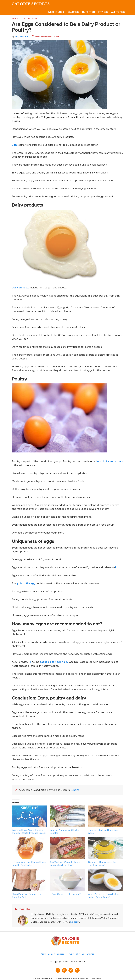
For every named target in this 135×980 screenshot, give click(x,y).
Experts (75, 789)
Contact (51, 953)
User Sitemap (88, 953)
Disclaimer (61, 953)
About (43, 953)
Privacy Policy (74, 953)
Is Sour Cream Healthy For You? (65, 893)
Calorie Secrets (31, 4)
